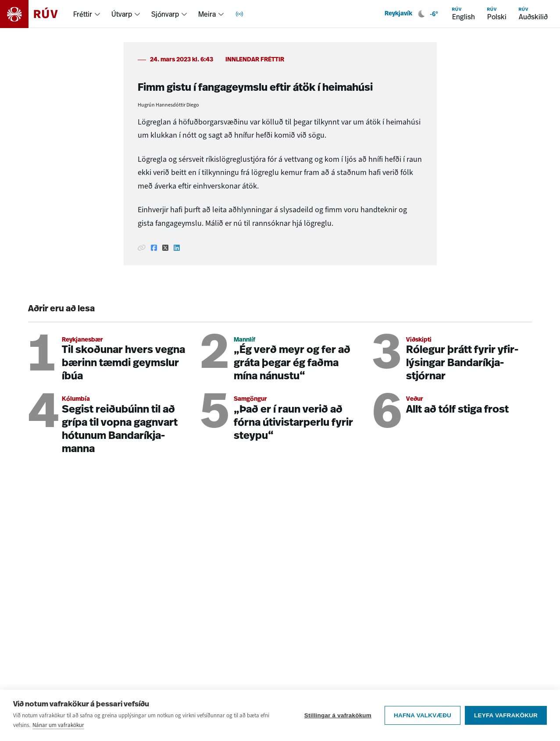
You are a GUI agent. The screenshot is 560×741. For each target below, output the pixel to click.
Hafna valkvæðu (423, 715)
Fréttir (83, 14)
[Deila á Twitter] (165, 248)
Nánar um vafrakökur (58, 725)
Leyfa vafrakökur (506, 715)
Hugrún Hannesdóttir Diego (168, 105)
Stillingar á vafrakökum (338, 715)
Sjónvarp (165, 14)
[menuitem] (87, 14)
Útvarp (122, 14)
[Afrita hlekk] (142, 248)
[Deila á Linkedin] (177, 248)
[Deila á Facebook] (154, 248)
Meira (207, 14)
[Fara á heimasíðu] (37, 14)
